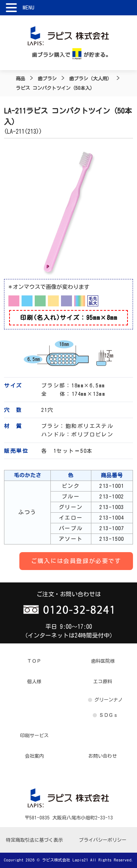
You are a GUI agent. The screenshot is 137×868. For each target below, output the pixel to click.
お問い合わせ (103, 756)
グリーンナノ (109, 700)
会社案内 (34, 756)
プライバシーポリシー (103, 840)
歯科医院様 (103, 661)
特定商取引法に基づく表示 (34, 840)
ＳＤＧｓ (109, 715)
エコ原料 (103, 682)
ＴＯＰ (34, 661)
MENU (28, 7)
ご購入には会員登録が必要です (76, 561)
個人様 (34, 682)
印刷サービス (34, 736)
